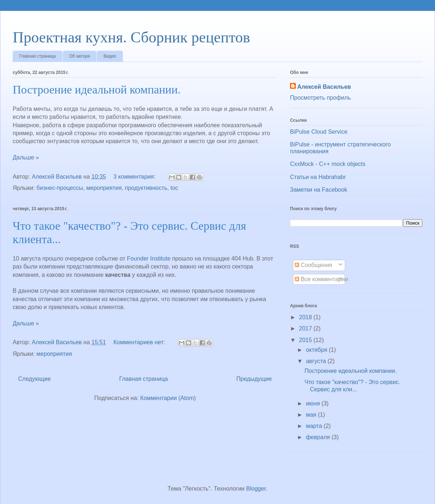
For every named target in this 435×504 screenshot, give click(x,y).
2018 (306, 317)
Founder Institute (149, 259)
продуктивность (146, 188)
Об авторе (80, 56)
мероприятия (104, 188)
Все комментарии (321, 279)
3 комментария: (135, 177)
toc (174, 188)
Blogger (256, 489)
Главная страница (38, 56)
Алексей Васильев (324, 87)
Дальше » (26, 157)
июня (314, 403)
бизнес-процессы (60, 188)
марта (315, 426)
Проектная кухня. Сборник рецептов (131, 37)
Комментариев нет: (140, 342)
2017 (306, 328)
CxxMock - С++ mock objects (328, 164)
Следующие (34, 379)
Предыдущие (254, 379)
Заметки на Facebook (319, 190)
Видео (110, 56)
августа (317, 361)
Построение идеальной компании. (97, 89)
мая (312, 415)
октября (317, 350)
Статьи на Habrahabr (318, 177)
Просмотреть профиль (320, 98)
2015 (306, 340)
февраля (319, 437)
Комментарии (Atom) (168, 398)
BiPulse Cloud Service (319, 132)
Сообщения (313, 265)
